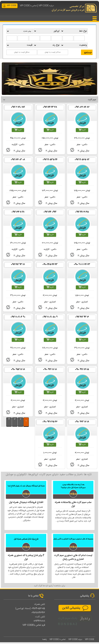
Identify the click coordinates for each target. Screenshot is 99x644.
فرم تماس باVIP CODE (34, 625)
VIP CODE (12, 6)
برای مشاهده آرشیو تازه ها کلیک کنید (49, 586)
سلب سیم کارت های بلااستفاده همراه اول (73, 504)
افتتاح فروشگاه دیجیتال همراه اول (26, 502)
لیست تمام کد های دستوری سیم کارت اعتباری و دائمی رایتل (73, 557)
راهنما (44, 639)
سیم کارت (92, 100)
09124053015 (38, 608)
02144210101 (39, 621)
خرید (82, 130)
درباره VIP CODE (46, 6)
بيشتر (7, 428)
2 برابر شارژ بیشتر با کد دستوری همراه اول (26, 557)
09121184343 (38, 613)
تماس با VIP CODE (28, 6)
